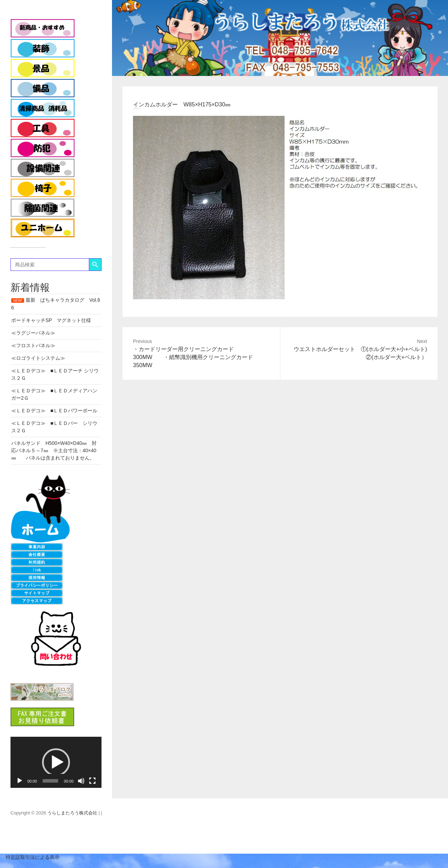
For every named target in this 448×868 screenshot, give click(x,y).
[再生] (20, 781)
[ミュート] (81, 781)
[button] (56, 762)
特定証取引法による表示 (30, 857)
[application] (56, 762)
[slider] (51, 781)
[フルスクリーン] (92, 781)
